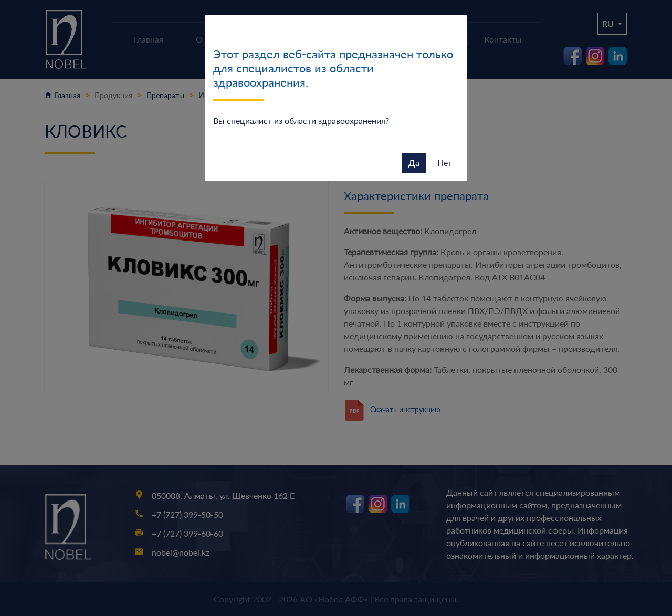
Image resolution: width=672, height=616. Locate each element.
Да (414, 163)
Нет (445, 163)
